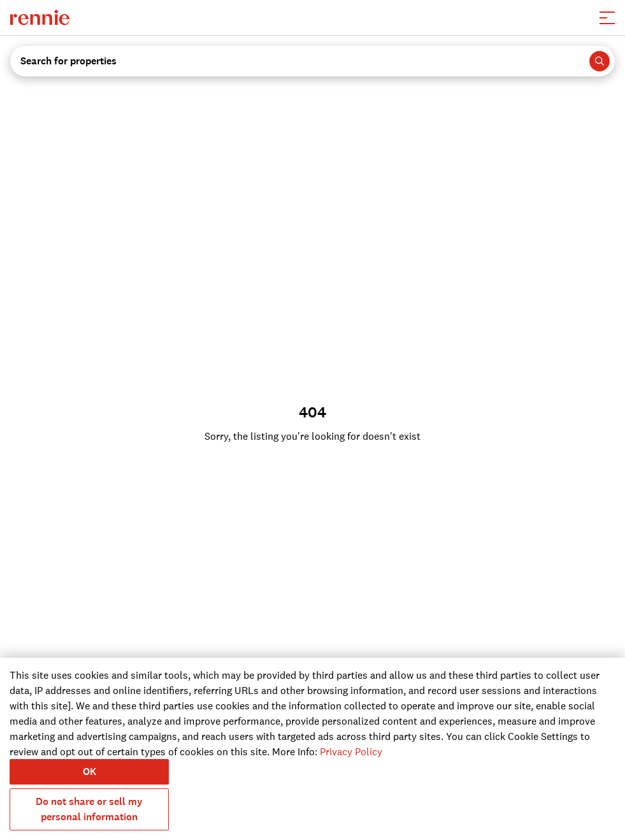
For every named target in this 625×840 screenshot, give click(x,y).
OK (90, 771)
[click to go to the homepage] (40, 18)
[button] (607, 18)
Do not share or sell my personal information (89, 809)
